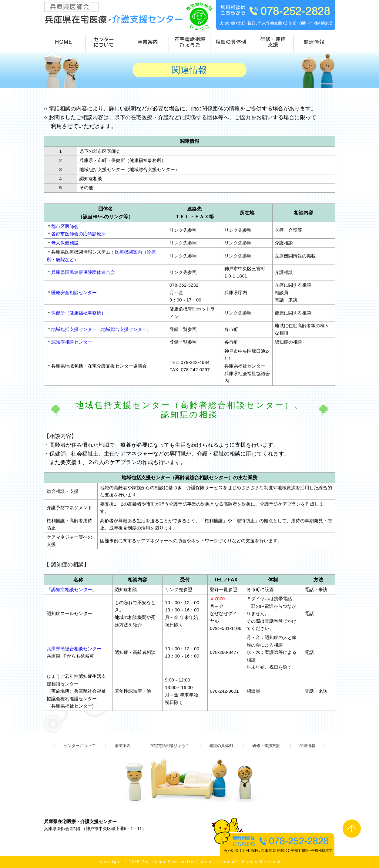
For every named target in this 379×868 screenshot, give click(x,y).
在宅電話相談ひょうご (170, 746)
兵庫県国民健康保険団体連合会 (83, 272)
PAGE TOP (352, 829)
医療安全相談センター (74, 293)
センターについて (79, 746)
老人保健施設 (65, 243)
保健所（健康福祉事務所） (79, 313)
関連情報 (307, 746)
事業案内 (123, 746)
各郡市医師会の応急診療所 (79, 234)
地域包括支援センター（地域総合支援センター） (101, 329)
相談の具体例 (221, 746)
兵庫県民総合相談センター (74, 649)
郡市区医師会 (65, 226)
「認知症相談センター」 (72, 589)
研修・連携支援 (266, 746)
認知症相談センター (72, 342)
